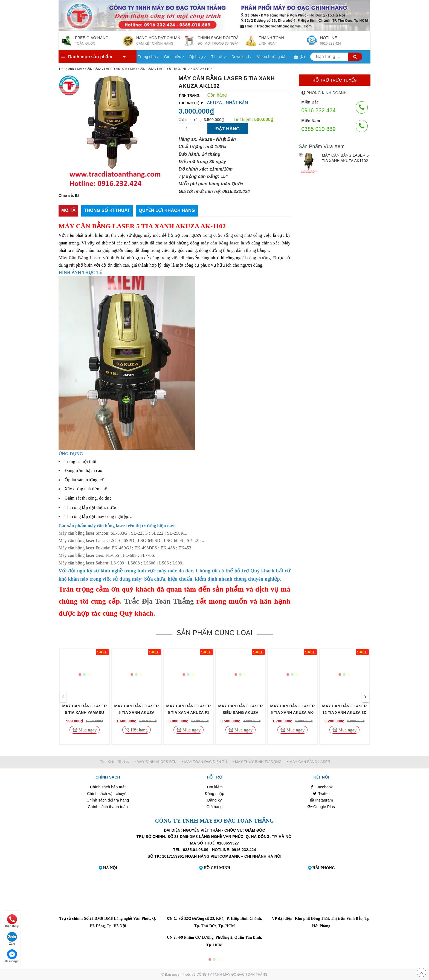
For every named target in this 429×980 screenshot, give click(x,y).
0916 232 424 (319, 110)
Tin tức (219, 57)
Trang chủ (148, 57)
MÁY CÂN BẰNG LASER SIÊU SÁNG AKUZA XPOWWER (241, 713)
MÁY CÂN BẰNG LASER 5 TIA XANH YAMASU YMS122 (85, 713)
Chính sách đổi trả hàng (108, 800)
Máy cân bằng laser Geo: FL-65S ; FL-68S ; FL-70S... (108, 555)
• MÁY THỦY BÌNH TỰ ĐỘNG (257, 762)
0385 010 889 (319, 129)
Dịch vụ (198, 57)
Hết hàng (138, 730)
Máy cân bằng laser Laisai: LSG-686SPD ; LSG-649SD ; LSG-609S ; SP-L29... (131, 541)
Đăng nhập (215, 794)
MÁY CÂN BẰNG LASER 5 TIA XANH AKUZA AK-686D (293, 713)
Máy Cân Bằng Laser (79, 258)
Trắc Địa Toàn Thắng (159, 601)
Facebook (321, 787)
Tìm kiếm (215, 787)
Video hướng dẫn (272, 57)
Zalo (12, 939)
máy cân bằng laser (220, 243)
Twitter (321, 794)
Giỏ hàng (214, 807)
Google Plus (321, 807)
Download (242, 57)
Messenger (12, 956)
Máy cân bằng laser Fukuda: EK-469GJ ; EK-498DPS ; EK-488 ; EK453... (127, 548)
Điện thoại (12, 921)
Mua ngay (87, 730)
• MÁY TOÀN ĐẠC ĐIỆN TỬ (205, 762)
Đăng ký (214, 800)
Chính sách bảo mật (108, 787)
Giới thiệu (174, 57)
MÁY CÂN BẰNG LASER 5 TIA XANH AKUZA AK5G (137, 713)
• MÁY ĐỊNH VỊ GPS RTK (155, 762)
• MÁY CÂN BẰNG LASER (309, 762)
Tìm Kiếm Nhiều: (115, 761)
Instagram (321, 800)
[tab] (68, 211)
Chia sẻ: (66, 195)
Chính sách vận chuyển (108, 794)
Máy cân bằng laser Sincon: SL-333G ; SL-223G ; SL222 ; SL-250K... (123, 533)
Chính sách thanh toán (108, 807)
